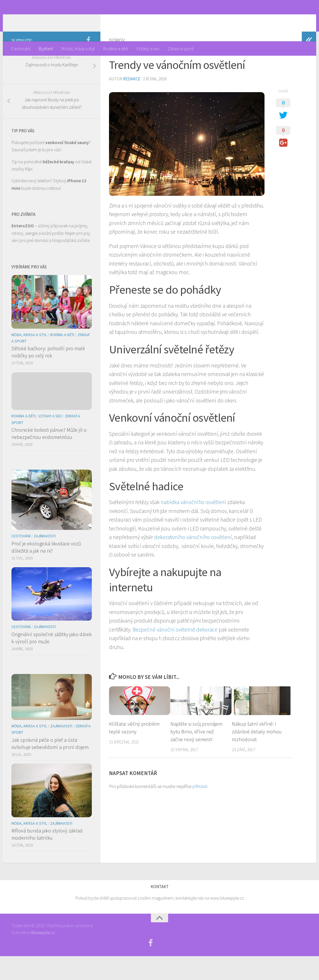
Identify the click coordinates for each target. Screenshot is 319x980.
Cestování (21, 49)
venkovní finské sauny (67, 166)
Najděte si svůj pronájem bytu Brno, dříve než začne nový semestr (196, 756)
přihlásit (200, 810)
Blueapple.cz (43, 956)
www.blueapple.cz (227, 922)
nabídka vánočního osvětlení (193, 526)
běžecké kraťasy (59, 185)
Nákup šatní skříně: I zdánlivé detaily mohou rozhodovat (257, 756)
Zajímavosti (45, 560)
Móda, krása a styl (78, 49)
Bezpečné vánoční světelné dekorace (175, 653)
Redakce (132, 103)
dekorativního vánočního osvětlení (193, 561)
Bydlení (46, 49)
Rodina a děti (116, 49)
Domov (117, 64)
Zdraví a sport (181, 49)
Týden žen (39, 20)
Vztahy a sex (148, 49)
